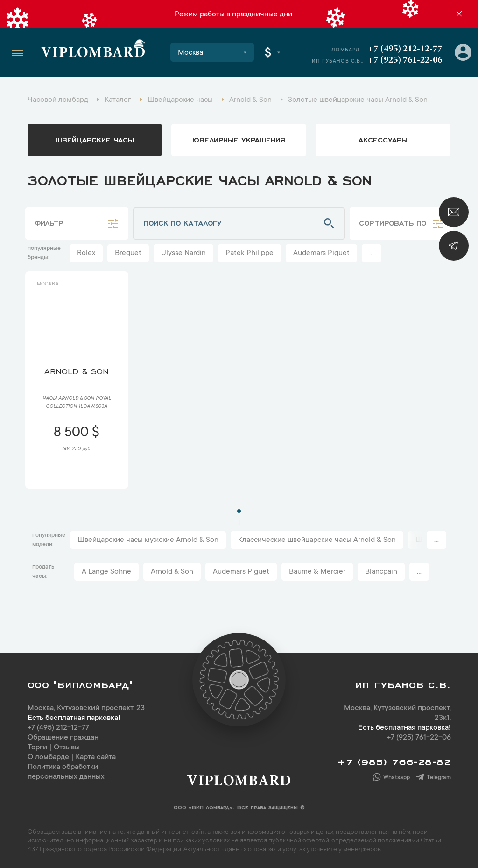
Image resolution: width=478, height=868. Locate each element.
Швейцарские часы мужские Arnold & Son (148, 540)
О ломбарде (48, 757)
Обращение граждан (63, 738)
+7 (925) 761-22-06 (405, 60)
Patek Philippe (250, 253)
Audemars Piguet (321, 253)
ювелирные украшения (239, 139)
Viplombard (93, 54)
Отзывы (67, 747)
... (372, 253)
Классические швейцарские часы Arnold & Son (317, 540)
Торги (37, 747)
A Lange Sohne (106, 572)
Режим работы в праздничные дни (233, 14)
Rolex (86, 253)
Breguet (128, 253)
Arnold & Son (172, 572)
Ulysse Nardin (183, 253)
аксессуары (383, 139)
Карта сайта (96, 757)
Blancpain (381, 572)
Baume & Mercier (317, 572)
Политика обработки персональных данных (66, 772)
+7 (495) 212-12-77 (405, 49)
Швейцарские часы (95, 139)
